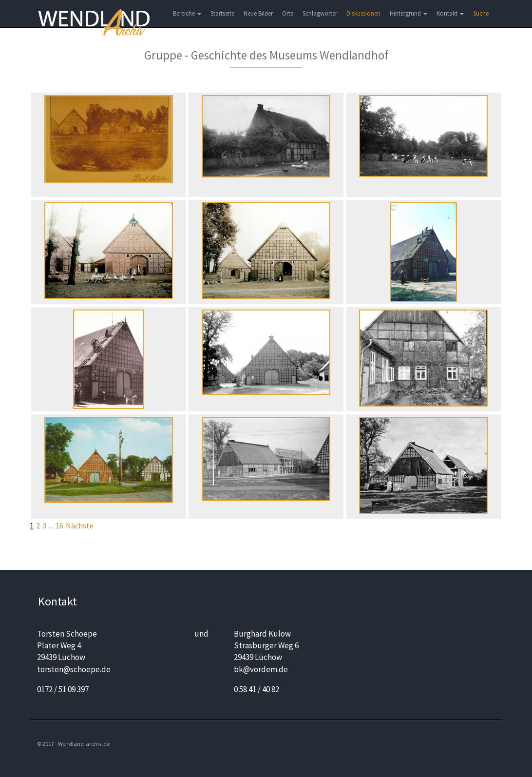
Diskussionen (363, 13)
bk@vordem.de (261, 669)
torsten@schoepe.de (74, 669)
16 (59, 525)
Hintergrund (408, 13)
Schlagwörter (320, 13)
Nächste (80, 525)
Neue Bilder (258, 13)
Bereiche (187, 13)
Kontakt (450, 13)
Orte (288, 13)
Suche (481, 13)
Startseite (222, 13)
